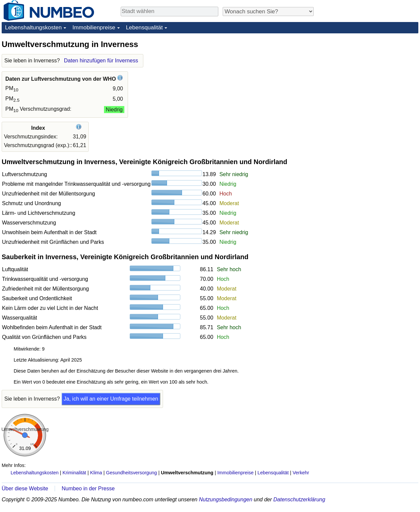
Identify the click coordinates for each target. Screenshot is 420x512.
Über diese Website (25, 488)
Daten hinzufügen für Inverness (101, 61)
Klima (96, 473)
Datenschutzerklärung (299, 499)
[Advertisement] (368, 81)
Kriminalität (74, 473)
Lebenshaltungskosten (33, 28)
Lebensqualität (144, 28)
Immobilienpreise (94, 28)
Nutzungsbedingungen (226, 499)
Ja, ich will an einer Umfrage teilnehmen (111, 399)
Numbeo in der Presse (88, 488)
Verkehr (301, 473)
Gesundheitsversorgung (131, 473)
